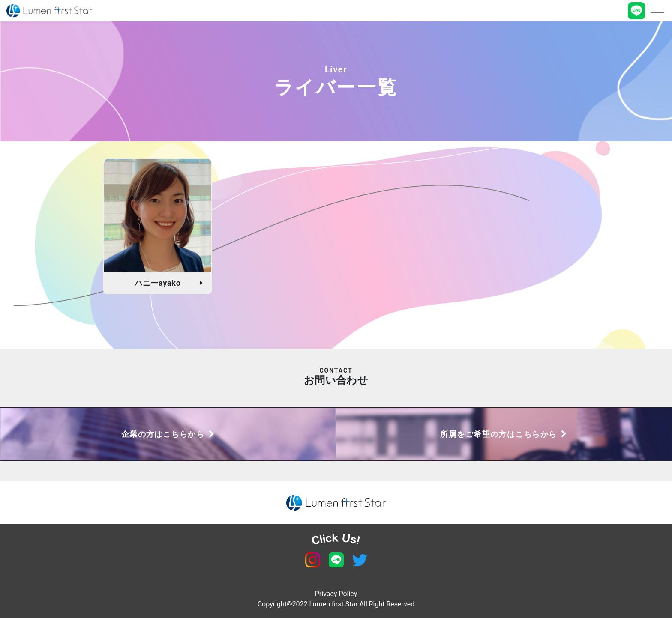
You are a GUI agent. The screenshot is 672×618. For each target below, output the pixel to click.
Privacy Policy (336, 594)
